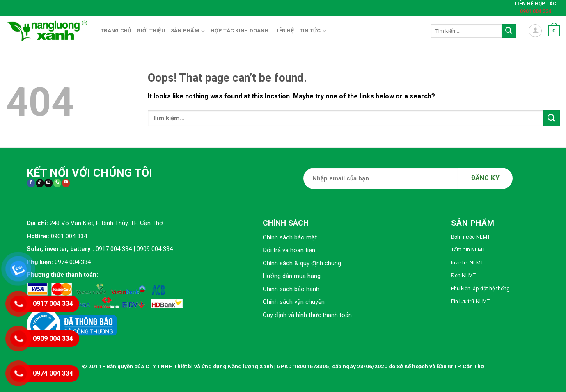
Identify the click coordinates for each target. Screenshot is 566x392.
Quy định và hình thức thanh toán (307, 315)
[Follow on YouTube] (66, 183)
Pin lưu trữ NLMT (470, 301)
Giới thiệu (151, 31)
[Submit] (509, 31)
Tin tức (313, 31)
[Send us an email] (48, 183)
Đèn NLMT (463, 275)
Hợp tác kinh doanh (239, 31)
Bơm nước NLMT (471, 237)
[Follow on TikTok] (40, 183)
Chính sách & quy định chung (302, 263)
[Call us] (57, 183)
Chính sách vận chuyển (294, 302)
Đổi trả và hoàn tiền (289, 250)
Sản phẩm (188, 31)
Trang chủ (116, 31)
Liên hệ (284, 31)
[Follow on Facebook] (31, 183)
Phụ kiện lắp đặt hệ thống (480, 288)
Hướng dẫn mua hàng (292, 276)
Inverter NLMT (467, 263)
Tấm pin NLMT (468, 250)
